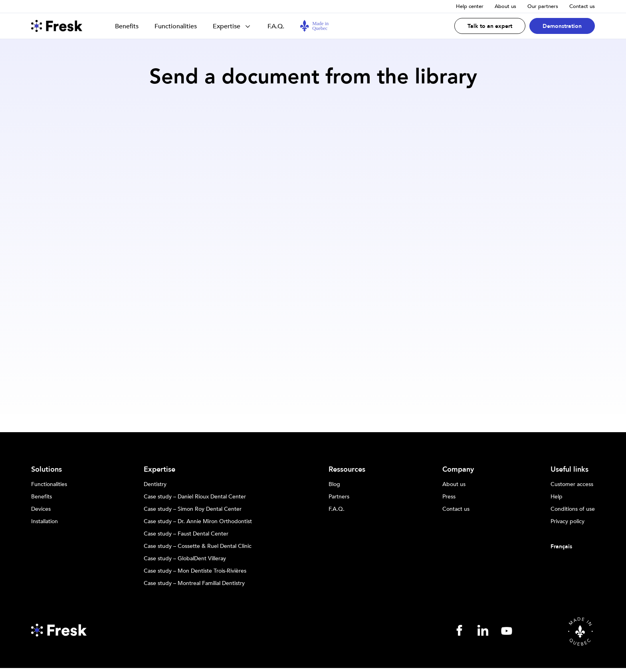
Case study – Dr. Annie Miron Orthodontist (198, 522)
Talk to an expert (490, 26)
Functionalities (176, 26)
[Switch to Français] (573, 547)
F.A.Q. (276, 26)
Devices (41, 509)
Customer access (572, 484)
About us (505, 6)
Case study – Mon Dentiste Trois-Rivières (195, 571)
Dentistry (155, 484)
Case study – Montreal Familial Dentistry (194, 583)
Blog (334, 484)
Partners (339, 497)
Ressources (347, 470)
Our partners (543, 6)
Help (557, 497)
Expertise (227, 26)
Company (458, 470)
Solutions (47, 470)
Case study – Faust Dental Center (186, 534)
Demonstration (562, 26)
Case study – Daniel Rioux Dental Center (195, 497)
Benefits (127, 26)
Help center (470, 6)
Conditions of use (573, 509)
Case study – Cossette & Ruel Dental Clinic (198, 546)
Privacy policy (568, 522)
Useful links (570, 470)
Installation (45, 522)
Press (449, 497)
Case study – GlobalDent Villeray (185, 559)
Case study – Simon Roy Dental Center (193, 509)
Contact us (582, 6)
